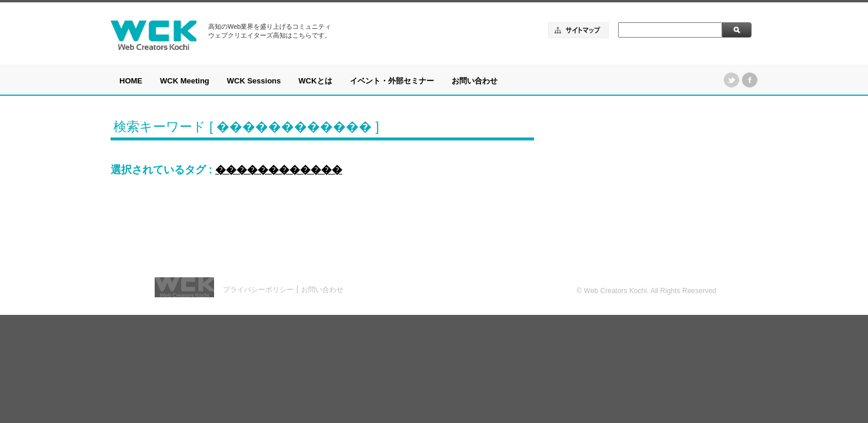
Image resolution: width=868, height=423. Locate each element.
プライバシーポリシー (258, 290)
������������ (279, 170)
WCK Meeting (185, 81)
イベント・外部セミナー (392, 81)
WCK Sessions (254, 81)
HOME (131, 81)
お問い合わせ (475, 81)
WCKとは (316, 81)
